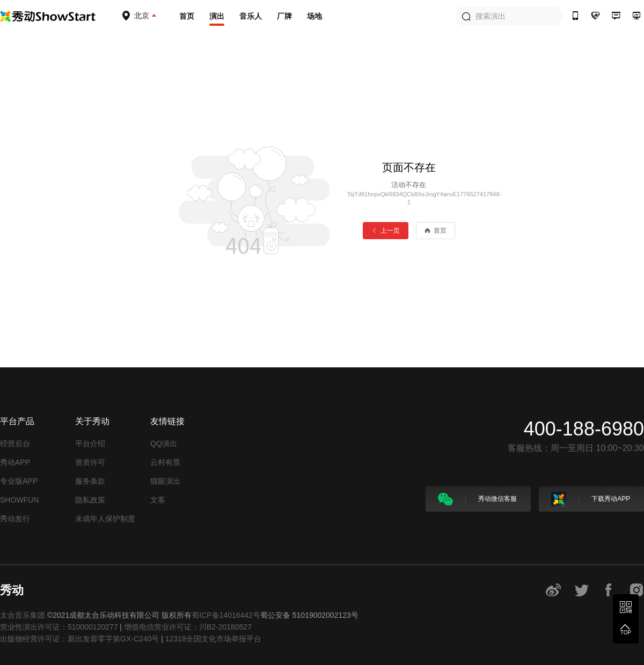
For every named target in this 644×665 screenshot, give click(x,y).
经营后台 (15, 444)
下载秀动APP (591, 499)
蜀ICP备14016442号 (226, 615)
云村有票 (165, 462)
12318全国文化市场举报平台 (213, 639)
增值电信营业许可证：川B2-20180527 (188, 627)
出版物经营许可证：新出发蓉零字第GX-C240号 (79, 639)
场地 (314, 16)
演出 (217, 16)
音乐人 (251, 16)
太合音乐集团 (23, 615)
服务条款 (90, 481)
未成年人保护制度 (105, 519)
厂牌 (284, 16)
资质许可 (90, 462)
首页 (187, 16)
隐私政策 (90, 500)
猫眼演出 (165, 481)
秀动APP (15, 462)
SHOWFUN (19, 500)
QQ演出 (164, 444)
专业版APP (19, 481)
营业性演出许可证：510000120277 (59, 627)
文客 (158, 500)
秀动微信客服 (477, 499)
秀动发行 (15, 519)
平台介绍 (90, 444)
